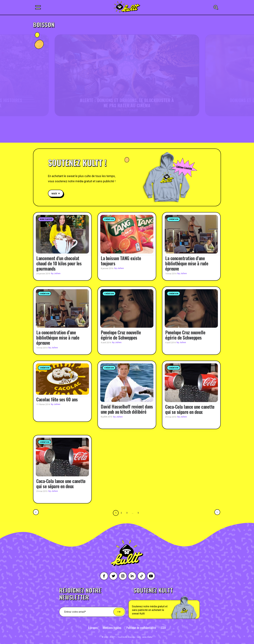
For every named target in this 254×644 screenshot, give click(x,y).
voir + (56, 193)
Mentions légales (112, 627)
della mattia (147, 637)
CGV (164, 627)
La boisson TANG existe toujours (121, 261)
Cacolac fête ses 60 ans (57, 399)
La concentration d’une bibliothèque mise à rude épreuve (187, 263)
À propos (93, 627)
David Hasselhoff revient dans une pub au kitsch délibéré (127, 409)
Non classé (46, 219)
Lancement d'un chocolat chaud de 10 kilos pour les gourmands (59, 263)
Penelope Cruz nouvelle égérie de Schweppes (121, 335)
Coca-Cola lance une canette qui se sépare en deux (190, 409)
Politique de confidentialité (141, 627)
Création (109, 219)
